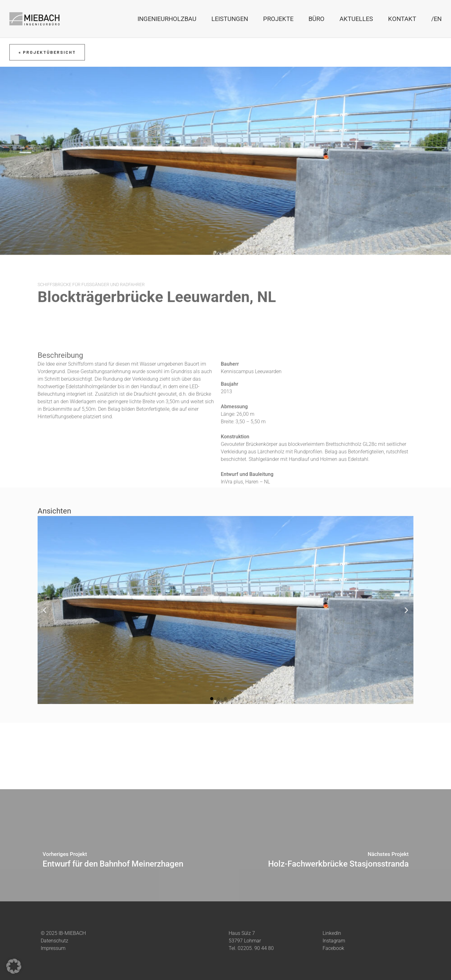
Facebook (333, 948)
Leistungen (230, 19)
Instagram (334, 940)
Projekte (278, 19)
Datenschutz (54, 940)
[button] (212, 698)
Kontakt (402, 19)
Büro (316, 19)
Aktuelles (356, 19)
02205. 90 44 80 (256, 948)
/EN (436, 19)
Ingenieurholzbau (167, 19)
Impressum (53, 948)
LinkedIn (332, 933)
